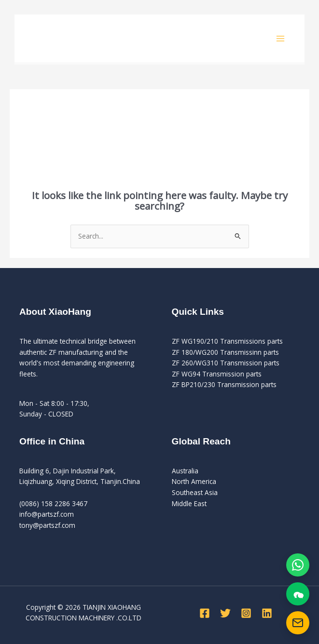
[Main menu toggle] (281, 38)
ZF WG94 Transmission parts (217, 374)
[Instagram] (246, 613)
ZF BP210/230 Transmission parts (224, 384)
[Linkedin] (267, 613)
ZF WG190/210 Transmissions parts (227, 341)
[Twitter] (225, 613)
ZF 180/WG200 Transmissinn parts (225, 352)
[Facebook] (205, 613)
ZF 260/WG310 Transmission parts (226, 363)
